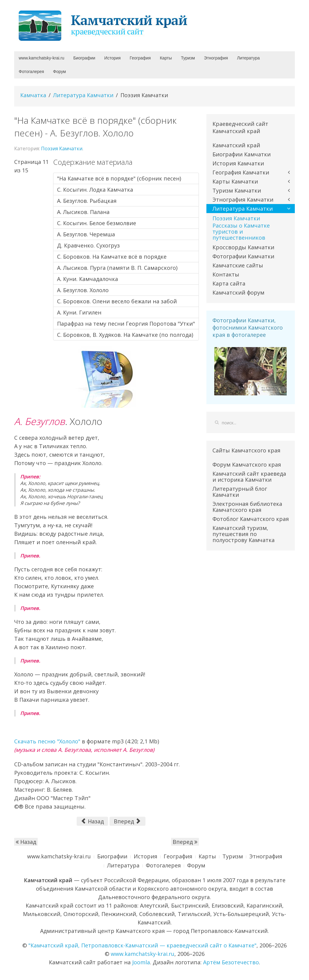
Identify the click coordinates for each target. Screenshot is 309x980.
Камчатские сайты (238, 265)
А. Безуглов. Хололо (83, 290)
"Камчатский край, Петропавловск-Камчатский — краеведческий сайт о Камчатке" (142, 945)
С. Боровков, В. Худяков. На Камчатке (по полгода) (125, 335)
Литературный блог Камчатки (240, 492)
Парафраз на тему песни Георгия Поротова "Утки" (126, 324)
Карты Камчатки (235, 181)
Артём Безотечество (231, 962)
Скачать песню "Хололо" (47, 741)
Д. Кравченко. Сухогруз (88, 245)
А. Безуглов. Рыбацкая (87, 201)
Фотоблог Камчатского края (251, 519)
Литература (248, 58)
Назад (26, 842)
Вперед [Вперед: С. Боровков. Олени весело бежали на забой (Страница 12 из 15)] (127, 821)
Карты (166, 58)
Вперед (185, 842)
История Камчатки (238, 163)
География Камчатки (241, 172)
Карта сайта (229, 283)
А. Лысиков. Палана (83, 212)
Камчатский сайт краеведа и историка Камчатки (249, 477)
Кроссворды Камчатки (243, 247)
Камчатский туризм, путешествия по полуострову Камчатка (244, 534)
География (140, 58)
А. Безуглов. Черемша (86, 234)
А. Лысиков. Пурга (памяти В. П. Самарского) (117, 268)
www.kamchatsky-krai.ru (41, 58)
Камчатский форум (238, 292)
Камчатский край (236, 145)
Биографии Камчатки (242, 154)
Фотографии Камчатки (243, 256)
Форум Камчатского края (247, 464)
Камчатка (33, 95)
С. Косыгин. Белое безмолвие (97, 223)
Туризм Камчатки (237, 190)
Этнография (216, 58)
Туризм (188, 58)
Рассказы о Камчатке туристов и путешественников (241, 231)
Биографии (84, 58)
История (113, 58)
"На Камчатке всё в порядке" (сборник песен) (119, 178)
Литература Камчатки (83, 95)
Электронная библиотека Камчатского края (247, 507)
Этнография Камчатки (243, 200)
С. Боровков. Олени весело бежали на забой (117, 301)
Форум (60, 72)
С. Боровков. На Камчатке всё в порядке (112, 257)
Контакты (226, 274)
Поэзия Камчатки (62, 148)
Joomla (141, 962)
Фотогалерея (31, 72)
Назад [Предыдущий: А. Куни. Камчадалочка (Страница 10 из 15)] (92, 821)
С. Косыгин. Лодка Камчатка (95, 190)
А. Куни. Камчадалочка (88, 279)
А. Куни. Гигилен (79, 312)
